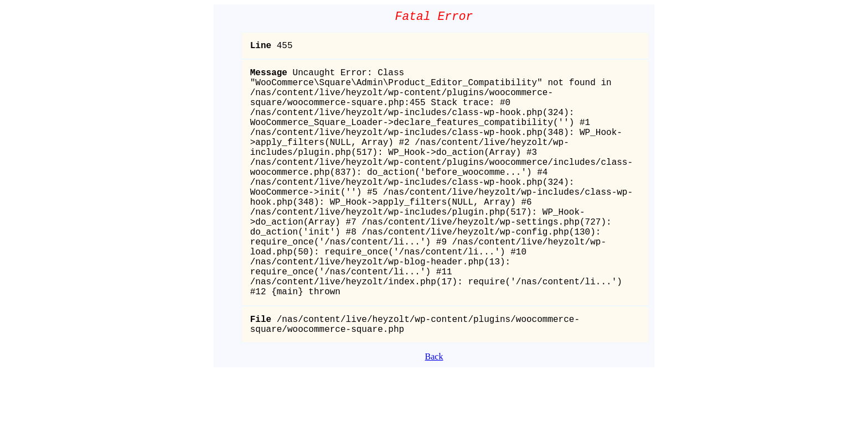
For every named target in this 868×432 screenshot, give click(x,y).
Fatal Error (434, 18)
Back (434, 417)
